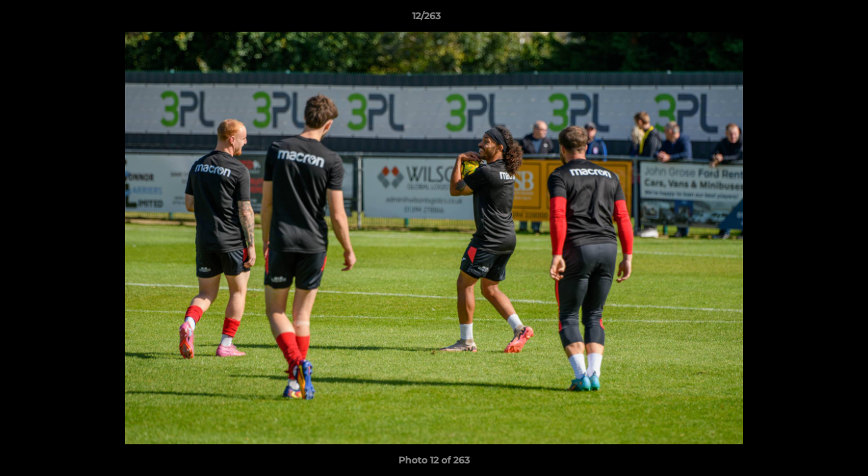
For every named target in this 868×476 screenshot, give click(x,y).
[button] (813, 19)
